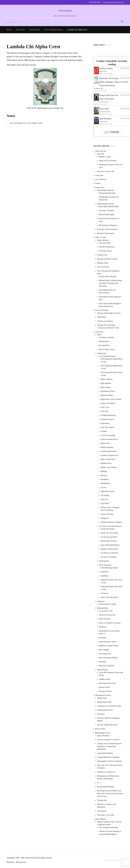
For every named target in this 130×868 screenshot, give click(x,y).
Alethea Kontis (99, 88)
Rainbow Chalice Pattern (109, 549)
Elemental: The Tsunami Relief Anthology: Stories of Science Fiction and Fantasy (114, 82)
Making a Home (103, 263)
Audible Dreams (105, 679)
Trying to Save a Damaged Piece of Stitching (110, 509)
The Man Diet (102, 800)
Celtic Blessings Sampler (109, 568)
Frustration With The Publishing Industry (108, 719)
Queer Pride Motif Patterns (110, 545)
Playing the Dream (105, 691)
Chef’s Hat (105, 411)
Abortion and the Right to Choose (109, 313)
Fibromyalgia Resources (107, 193)
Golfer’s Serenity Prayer (109, 439)
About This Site (101, 151)
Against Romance (103, 736)
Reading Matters (103, 608)
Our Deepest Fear (105, 654)
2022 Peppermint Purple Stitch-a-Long (112, 374)
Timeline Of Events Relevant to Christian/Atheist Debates (110, 833)
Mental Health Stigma (107, 215)
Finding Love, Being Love (106, 772)
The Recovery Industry (105, 321)
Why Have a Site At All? (106, 171)
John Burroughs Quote (109, 451)
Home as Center (101, 237)
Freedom (104, 431)
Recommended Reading (105, 787)
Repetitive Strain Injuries (106, 233)
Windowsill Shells (107, 514)
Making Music (104, 341)
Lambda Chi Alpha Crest (109, 455)
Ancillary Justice (106, 68)
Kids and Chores (105, 243)
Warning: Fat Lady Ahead (106, 325)
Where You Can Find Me (108, 161)
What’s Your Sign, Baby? (110, 597)
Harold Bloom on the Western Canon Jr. (109, 632)
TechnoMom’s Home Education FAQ (110, 298)
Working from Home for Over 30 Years (110, 166)
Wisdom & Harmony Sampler (111, 522)
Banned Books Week (104, 702)
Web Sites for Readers (107, 666)
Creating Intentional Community (108, 757)
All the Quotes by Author (108, 604)
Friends (98, 183)
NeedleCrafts (102, 353)
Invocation (103, 638)
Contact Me (99, 175)
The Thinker (105, 495)
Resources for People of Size (109, 328)
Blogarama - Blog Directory (16, 862)
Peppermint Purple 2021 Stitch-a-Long (112, 581)
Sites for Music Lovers (107, 349)
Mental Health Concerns (106, 204)
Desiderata (103, 627)
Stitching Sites (104, 561)
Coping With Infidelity (105, 753)
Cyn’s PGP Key (101, 179)
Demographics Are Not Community (109, 761)
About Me (101, 154)
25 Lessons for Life (106, 611)
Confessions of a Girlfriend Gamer (109, 706)
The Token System (105, 251)
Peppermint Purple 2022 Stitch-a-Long (112, 588)
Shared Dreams (102, 670)
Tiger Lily (104, 499)
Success (103, 487)
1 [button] (34, 56)
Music (99, 335)
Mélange (104, 471)
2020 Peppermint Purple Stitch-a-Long (112, 360)
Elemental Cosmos (107, 419)
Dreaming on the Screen (107, 683)
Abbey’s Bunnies (107, 379)
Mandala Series (106, 463)
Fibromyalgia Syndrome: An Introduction (109, 198)
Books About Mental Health (109, 207)
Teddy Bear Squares (108, 491)
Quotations (101, 601)
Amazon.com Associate (107, 615)
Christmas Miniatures (108, 415)
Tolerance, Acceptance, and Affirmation (107, 806)
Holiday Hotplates (107, 447)
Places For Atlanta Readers (108, 658)
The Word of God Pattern (110, 553)
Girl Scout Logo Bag (108, 435)
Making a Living (105, 157)
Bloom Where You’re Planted (111, 399)
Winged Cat (105, 518)
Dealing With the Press (105, 710)
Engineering (105, 423)
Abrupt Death (102, 698)
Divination (101, 714)
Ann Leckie (104, 71)
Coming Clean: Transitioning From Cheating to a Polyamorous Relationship (109, 746)
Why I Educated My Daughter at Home (108, 272)
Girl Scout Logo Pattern (109, 537)
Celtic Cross (105, 407)
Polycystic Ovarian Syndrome (107, 229)
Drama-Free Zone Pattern (110, 533)
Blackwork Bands (107, 395)
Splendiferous (106, 483)
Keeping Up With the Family (107, 259)
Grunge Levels (102, 255)
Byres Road (104, 109)
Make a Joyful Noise (108, 459)
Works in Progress (105, 565)
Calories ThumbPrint (108, 403)
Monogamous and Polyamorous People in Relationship (108, 777)
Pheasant (104, 475)
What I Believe (100, 819)
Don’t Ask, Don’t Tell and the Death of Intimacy (110, 767)
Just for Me (99, 332)
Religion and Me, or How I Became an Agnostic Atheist (109, 823)
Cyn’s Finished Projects (107, 356)
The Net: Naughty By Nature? (107, 725)
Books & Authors (105, 619)
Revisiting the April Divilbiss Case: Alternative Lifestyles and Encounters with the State (110, 793)
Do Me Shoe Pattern (108, 529)
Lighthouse (105, 576)
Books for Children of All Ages (110, 623)
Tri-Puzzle (104, 593)
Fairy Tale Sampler (107, 427)
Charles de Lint (105, 102)
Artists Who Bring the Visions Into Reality (111, 674)
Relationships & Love (103, 733)
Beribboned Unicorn (108, 391)
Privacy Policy (100, 729)
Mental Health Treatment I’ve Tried (109, 220)
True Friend (105, 503)
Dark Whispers (105, 119)
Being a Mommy (103, 240)
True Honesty (102, 811)
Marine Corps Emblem (109, 467)
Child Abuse (101, 317)
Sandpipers (105, 479)
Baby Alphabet (106, 383)
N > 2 (99, 783)
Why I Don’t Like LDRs (106, 815)
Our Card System (103, 267)
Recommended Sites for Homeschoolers (107, 291)
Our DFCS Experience (107, 247)
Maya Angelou (104, 650)
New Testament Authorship (108, 827)
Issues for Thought (102, 310)
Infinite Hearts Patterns (109, 541)
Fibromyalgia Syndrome (106, 190)
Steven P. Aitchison (106, 112)
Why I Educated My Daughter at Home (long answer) (110, 305)
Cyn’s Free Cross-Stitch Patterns (110, 526)
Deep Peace (105, 572)
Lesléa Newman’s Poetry (108, 642)
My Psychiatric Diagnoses (108, 225)
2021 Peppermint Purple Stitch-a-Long (112, 367)
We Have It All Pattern (109, 557)
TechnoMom (65, 11)
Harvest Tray (105, 443)
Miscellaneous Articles (103, 695)
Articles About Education (108, 276)
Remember (103, 662)
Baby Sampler (106, 387)
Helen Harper (104, 122)
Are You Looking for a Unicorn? (108, 740)
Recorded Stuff (104, 345)
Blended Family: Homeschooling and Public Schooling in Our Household (110, 283)
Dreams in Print (104, 687)
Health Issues (100, 187)
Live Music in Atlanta (106, 337)
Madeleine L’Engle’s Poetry (109, 646)
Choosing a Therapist (106, 210)
